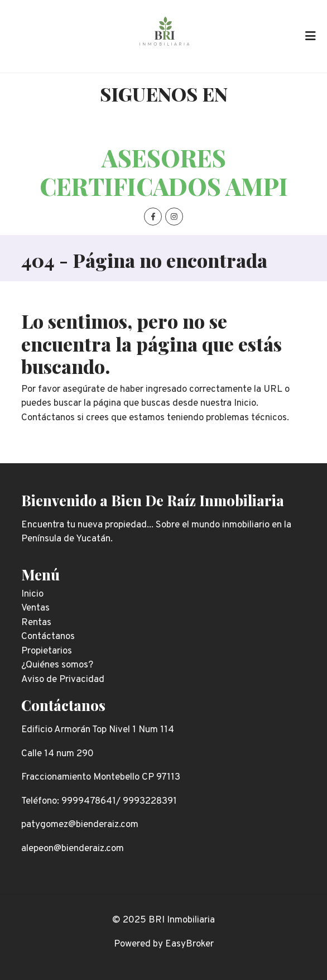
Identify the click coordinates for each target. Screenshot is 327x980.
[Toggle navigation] (310, 36)
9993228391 (150, 801)
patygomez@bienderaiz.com (80, 825)
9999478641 (89, 801)
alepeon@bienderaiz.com (73, 849)
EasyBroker (189, 944)
